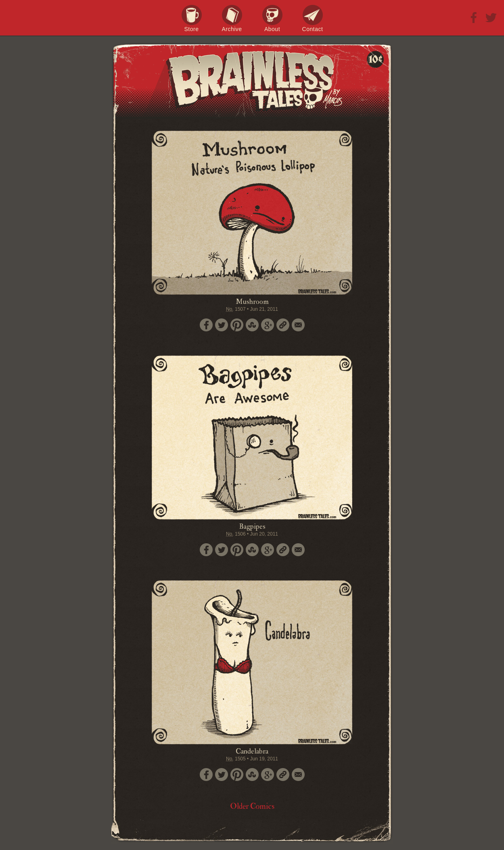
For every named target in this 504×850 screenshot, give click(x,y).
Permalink (283, 325)
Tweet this (222, 325)
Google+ (268, 325)
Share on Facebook (206, 325)
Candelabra (252, 751)
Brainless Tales (252, 81)
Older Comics (252, 806)
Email (298, 325)
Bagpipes (252, 527)
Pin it (237, 325)
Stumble (252, 325)
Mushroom (252, 302)
